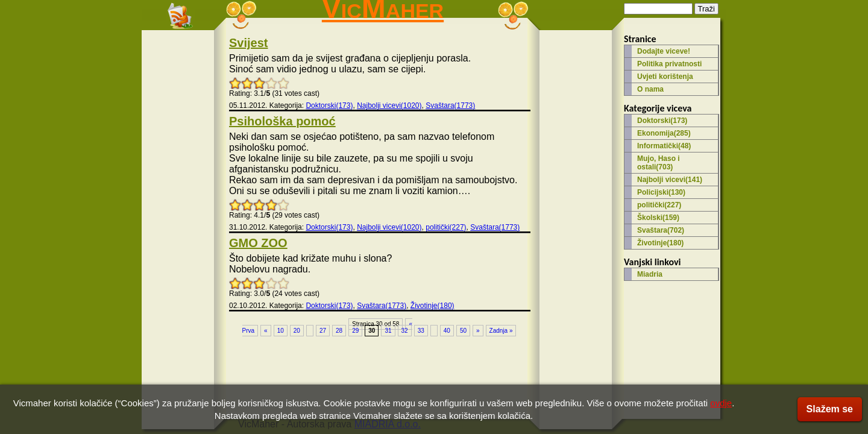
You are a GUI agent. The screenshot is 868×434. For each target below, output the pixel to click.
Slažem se (830, 409)
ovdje (721, 403)
